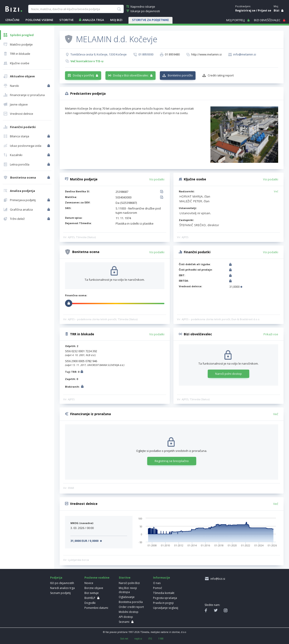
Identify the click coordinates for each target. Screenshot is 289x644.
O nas (157, 583)
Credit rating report (221, 75)
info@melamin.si (245, 54)
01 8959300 (146, 54)
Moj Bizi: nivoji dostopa (128, 590)
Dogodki (90, 603)
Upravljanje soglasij (166, 608)
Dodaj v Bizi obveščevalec (131, 75)
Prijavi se (265, 10)
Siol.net (124, 639)
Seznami (124, 622)
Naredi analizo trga (62, 588)
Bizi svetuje (92, 593)
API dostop (126, 617)
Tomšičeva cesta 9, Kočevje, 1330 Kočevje (99, 54)
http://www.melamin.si (206, 54)
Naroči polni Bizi (129, 583)
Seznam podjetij (60, 593)
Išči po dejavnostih (62, 583)
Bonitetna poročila (131, 602)
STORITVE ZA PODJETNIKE (150, 20)
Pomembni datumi (96, 608)
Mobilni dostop (129, 612)
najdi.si (138, 639)
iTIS (150, 639)
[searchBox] (76, 9)
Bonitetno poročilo (180, 75)
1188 (161, 639)
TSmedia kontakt (164, 593)
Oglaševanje (127, 597)
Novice (89, 583)
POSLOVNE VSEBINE (39, 20)
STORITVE (66, 20)
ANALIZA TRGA (93, 20)
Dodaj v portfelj (83, 75)
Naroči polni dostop (228, 374)
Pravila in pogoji (163, 603)
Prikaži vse (271, 334)
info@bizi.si (217, 579)
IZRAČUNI (12, 20)
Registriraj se (245, 10)
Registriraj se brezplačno (172, 461)
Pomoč (158, 588)
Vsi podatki (157, 179)
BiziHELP (90, 598)
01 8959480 (172, 54)
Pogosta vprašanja (165, 598)
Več (276, 191)
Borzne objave (94, 588)
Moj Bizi (116, 20)
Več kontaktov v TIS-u (87, 61)
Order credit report (131, 607)
